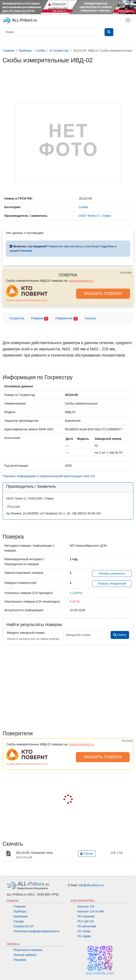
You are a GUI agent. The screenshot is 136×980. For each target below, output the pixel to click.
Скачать (91, 318)
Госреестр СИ (24, 926)
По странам (86, 916)
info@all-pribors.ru (91, 885)
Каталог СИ (86, 906)
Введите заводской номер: (26, 633)
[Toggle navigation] (128, 20)
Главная (20, 906)
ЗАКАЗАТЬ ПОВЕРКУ (103, 294)
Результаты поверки (28, 950)
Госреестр (17, 318)
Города (19, 921)
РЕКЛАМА (126, 273)
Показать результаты (112, 574)
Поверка (40, 319)
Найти (120, 635)
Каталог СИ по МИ (91, 911)
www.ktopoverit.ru (81, 281)
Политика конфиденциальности (36, 931)
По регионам (87, 926)
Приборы (20, 911)
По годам (84, 936)
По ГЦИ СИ (86, 921)
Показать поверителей (112, 584)
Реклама (20, 960)
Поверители (66, 319)
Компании (21, 916)
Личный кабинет (25, 955)
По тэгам (84, 931)
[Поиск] (51, 32)
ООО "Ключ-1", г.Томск (95, 216)
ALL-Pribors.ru (20, 20)
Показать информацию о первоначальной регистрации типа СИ (49, 476)
